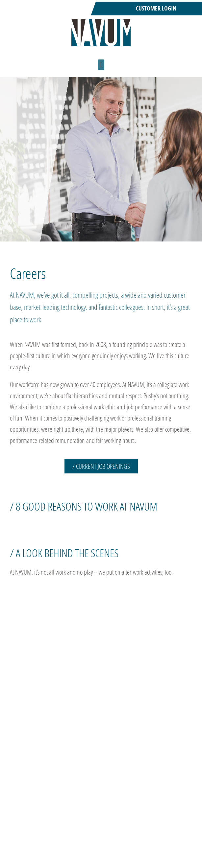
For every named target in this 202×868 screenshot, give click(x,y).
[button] (101, 65)
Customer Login (156, 8)
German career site (122, 851)
